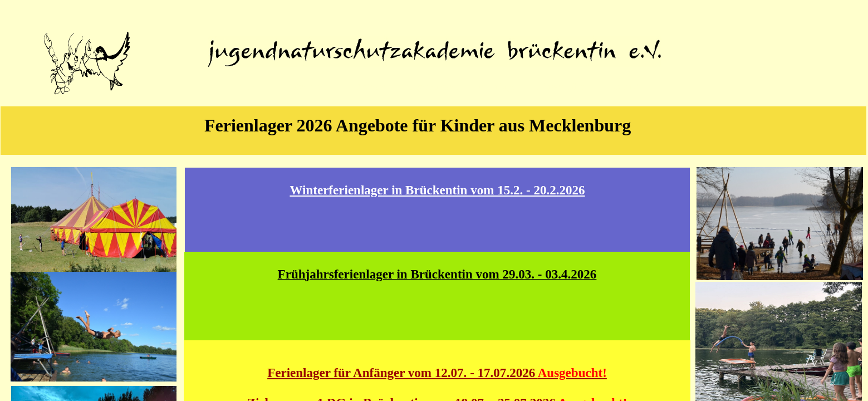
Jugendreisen (434, 87)
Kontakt (624, 87)
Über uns (307, 87)
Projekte (370, 87)
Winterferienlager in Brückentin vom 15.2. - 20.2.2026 (437, 190)
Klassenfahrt (561, 87)
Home (243, 87)
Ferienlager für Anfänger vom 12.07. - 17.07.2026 (437, 373)
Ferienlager (497, 87)
